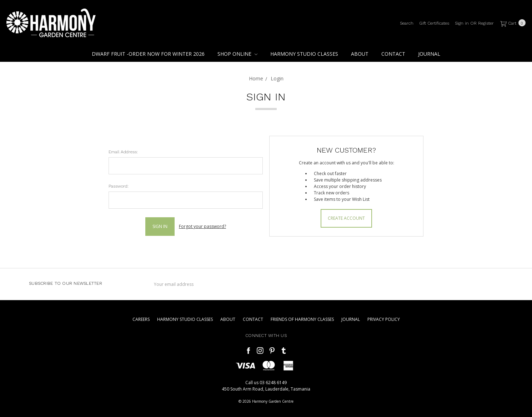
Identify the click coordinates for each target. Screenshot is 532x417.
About (360, 54)
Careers (141, 319)
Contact (393, 54)
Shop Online (237, 54)
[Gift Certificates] (434, 23)
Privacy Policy (384, 319)
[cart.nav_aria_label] (511, 23)
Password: (119, 186)
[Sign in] (462, 23)
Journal (429, 54)
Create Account (346, 218)
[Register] (486, 23)
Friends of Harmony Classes (302, 319)
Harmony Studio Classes (304, 54)
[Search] (407, 23)
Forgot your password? (202, 226)
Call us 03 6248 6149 (266, 383)
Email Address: (123, 152)
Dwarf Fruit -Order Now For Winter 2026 (148, 54)
